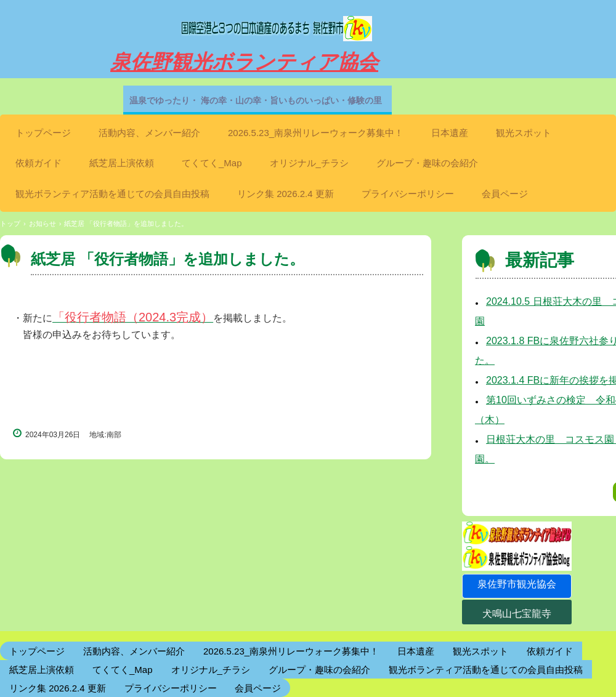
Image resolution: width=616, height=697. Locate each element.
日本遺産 (450, 133)
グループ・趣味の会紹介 (427, 163)
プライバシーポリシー (408, 194)
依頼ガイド (38, 163)
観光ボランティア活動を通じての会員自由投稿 (112, 194)
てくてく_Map (212, 163)
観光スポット (524, 133)
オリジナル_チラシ (309, 163)
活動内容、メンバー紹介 (149, 133)
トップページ (43, 133)
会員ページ (505, 194)
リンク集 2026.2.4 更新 (286, 194)
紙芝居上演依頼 (122, 163)
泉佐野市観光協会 (517, 584)
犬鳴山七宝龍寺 (517, 614)
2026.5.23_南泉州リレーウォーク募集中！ (316, 133)
